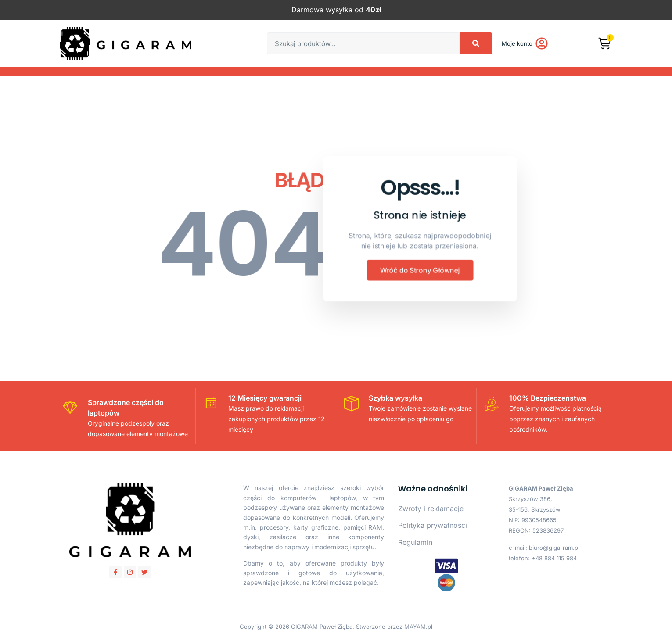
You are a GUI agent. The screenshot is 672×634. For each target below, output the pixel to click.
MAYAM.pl (418, 627)
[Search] (476, 43)
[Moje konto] (542, 43)
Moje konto (517, 43)
